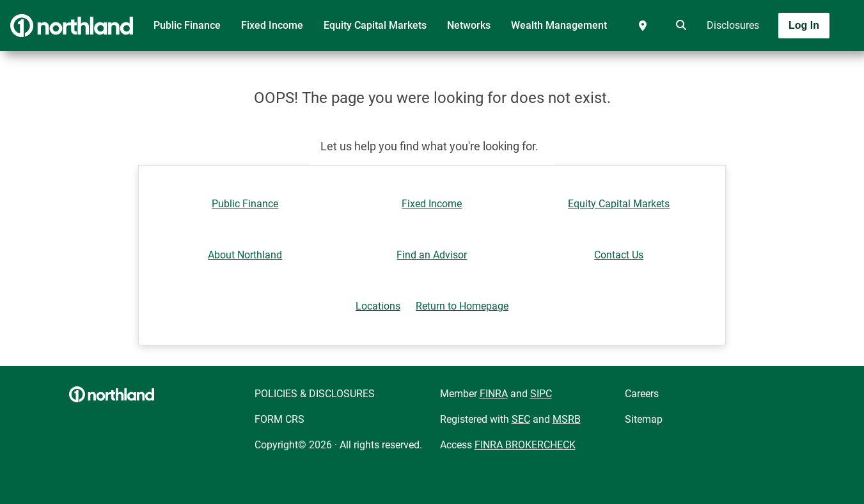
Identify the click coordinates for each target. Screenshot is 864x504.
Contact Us (619, 255)
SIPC (541, 394)
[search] (679, 26)
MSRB (567, 419)
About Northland (245, 255)
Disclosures (733, 25)
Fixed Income (272, 25)
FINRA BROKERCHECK (525, 445)
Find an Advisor (432, 255)
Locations (378, 306)
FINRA (494, 394)
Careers (642, 394)
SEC (521, 419)
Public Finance (187, 25)
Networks (469, 25)
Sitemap (644, 419)
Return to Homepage (462, 306)
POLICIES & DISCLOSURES (315, 394)
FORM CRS (279, 419)
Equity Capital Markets (375, 25)
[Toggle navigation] (763, 62)
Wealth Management (559, 25)
